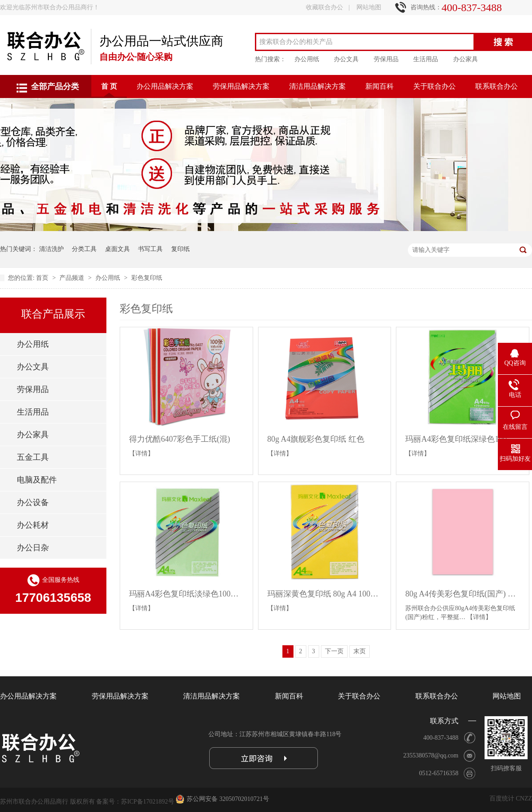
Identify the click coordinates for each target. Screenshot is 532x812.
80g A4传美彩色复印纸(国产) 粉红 (463, 594)
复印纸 (180, 249)
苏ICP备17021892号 (148, 802)
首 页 (109, 86)
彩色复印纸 (147, 278)
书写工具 (150, 249)
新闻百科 (379, 86)
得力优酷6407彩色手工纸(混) (180, 439)
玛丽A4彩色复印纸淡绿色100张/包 (186, 594)
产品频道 (73, 278)
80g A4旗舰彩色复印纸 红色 (316, 439)
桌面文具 (117, 249)
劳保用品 (386, 59)
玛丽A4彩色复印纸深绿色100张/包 (463, 439)
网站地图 (369, 7)
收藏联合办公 (325, 7)
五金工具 (33, 457)
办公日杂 (33, 548)
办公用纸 (307, 59)
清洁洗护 (51, 249)
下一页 (334, 651)
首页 (43, 278)
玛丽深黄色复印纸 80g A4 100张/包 (325, 594)
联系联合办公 (497, 86)
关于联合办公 (434, 86)
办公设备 (33, 502)
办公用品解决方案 (165, 86)
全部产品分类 (55, 86)
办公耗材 (33, 525)
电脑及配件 (37, 480)
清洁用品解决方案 (317, 86)
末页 (360, 651)
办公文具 (346, 59)
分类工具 (84, 249)
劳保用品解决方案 (241, 86)
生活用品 (426, 59)
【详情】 (141, 453)
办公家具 (465, 59)
